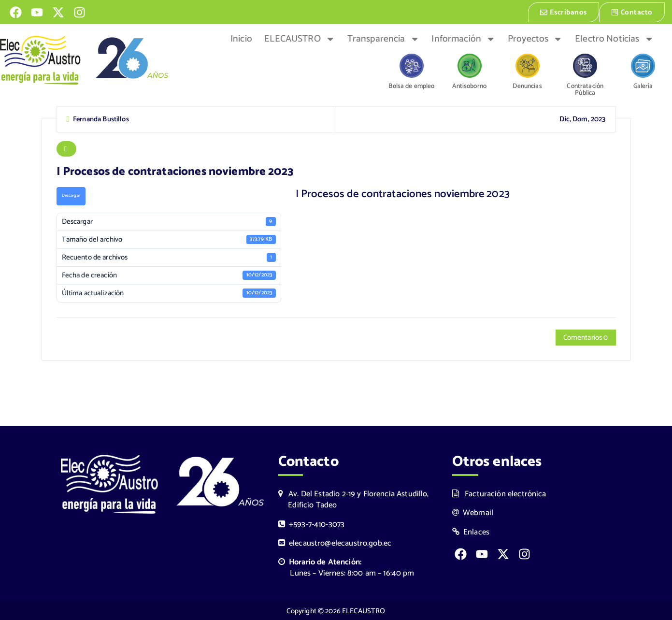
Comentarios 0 (586, 337)
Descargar (71, 195)
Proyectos (535, 38)
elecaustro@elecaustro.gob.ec (335, 542)
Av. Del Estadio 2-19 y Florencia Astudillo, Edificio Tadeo (354, 499)
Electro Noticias (614, 38)
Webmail (473, 512)
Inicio (241, 38)
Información (463, 38)
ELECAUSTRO (300, 38)
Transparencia (383, 38)
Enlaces (471, 531)
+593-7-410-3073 (312, 524)
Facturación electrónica (499, 493)
